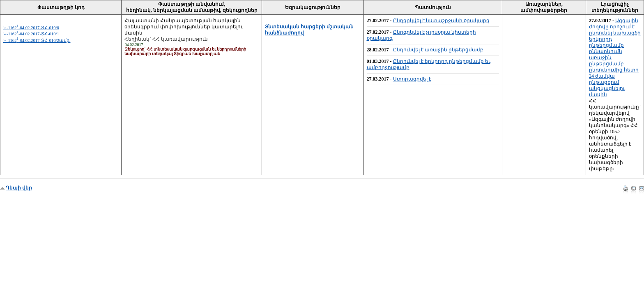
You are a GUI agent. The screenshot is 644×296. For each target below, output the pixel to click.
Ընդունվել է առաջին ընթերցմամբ (438, 50)
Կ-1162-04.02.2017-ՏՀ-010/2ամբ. (37, 40)
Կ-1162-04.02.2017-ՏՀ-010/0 (31, 28)
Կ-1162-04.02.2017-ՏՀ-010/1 (31, 34)
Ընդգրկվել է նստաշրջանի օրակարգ (441, 21)
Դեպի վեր (19, 188)
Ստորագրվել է (412, 79)
